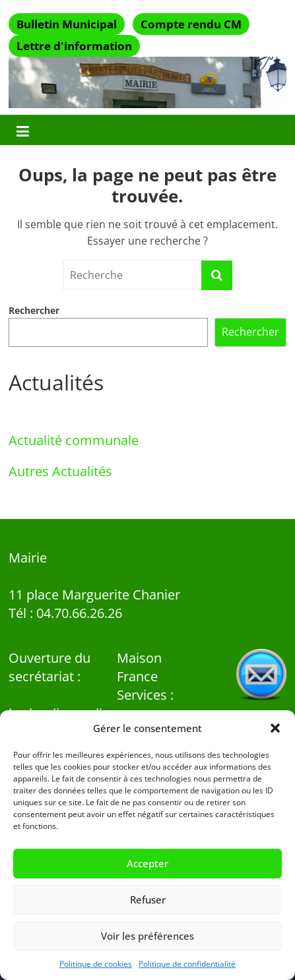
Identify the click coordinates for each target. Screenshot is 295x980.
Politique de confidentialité (187, 964)
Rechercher (34, 310)
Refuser (148, 900)
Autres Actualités (60, 471)
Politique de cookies (96, 964)
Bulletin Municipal (67, 24)
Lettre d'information (74, 46)
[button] (275, 728)
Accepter (147, 863)
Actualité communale (74, 440)
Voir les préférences (147, 936)
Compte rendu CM (191, 24)
